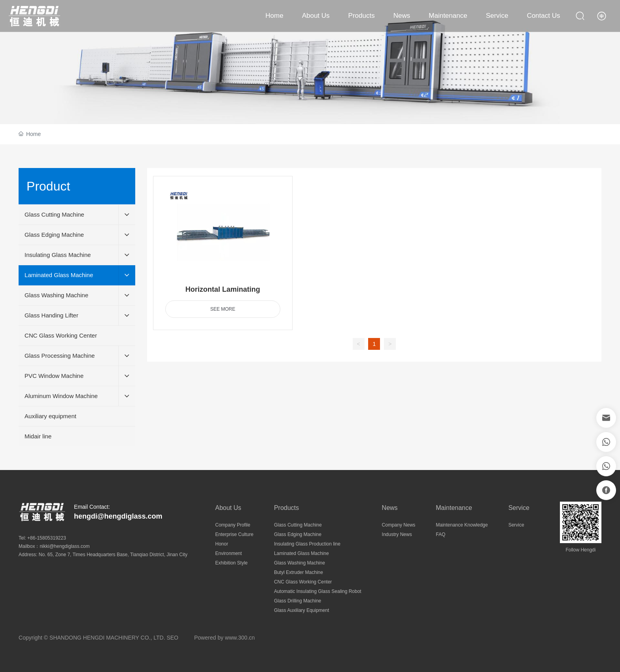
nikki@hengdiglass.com (64, 546)
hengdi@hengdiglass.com (118, 516)
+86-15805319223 (47, 538)
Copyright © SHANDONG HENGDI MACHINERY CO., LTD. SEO (98, 638)
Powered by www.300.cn (224, 638)
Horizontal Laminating (223, 289)
